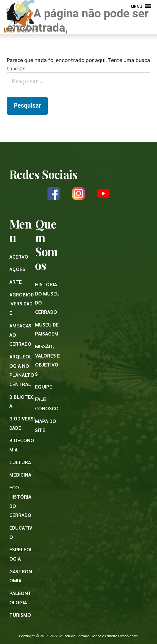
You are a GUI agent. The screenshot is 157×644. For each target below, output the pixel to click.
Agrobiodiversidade (22, 304)
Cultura (20, 462)
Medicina (20, 475)
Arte (16, 282)
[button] (137, 6)
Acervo (19, 257)
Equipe (44, 386)
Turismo (20, 615)
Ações (17, 269)
